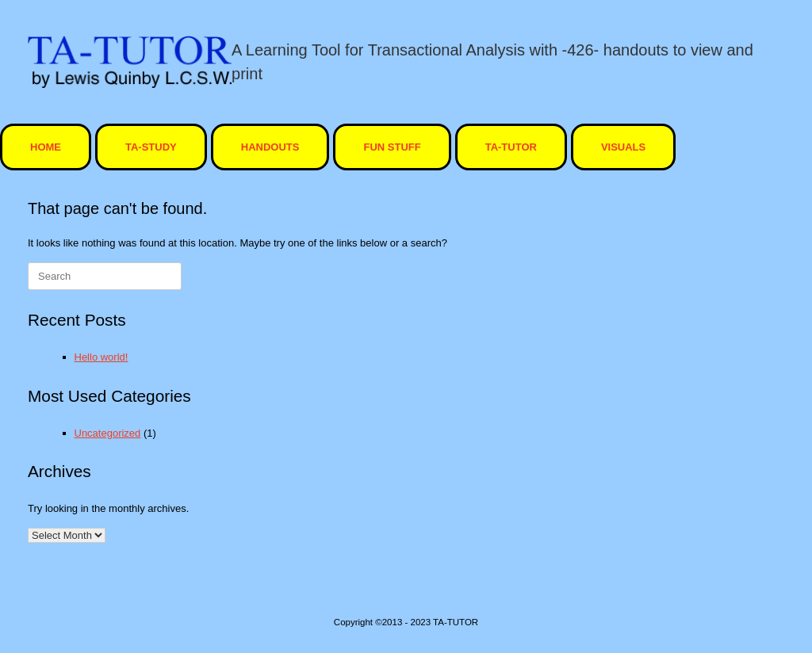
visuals (623, 147)
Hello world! (101, 357)
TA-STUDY (151, 147)
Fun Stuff (392, 147)
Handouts (270, 147)
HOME (46, 147)
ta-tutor (511, 147)
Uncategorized (108, 433)
